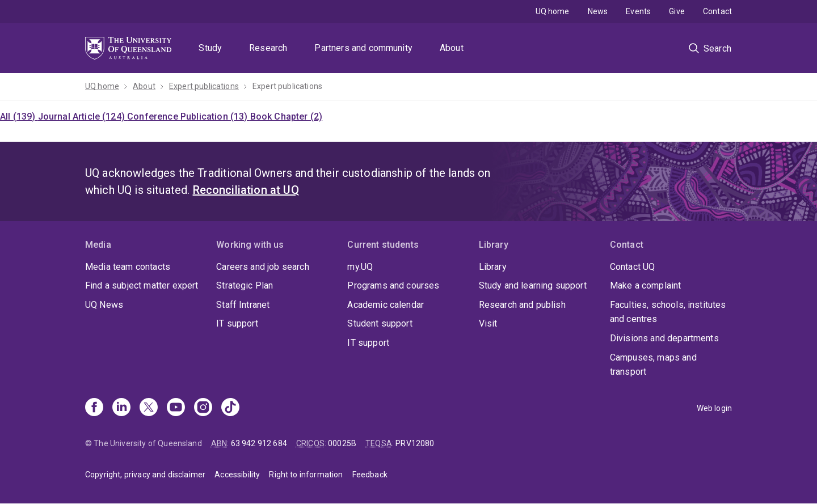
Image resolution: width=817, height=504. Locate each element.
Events (638, 11)
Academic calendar (386, 305)
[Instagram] (203, 408)
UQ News (104, 305)
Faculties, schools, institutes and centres (668, 312)
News (598, 11)
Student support (380, 323)
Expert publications (204, 86)
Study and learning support (533, 285)
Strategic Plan (245, 285)
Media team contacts (128, 267)
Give (677, 11)
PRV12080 (415, 443)
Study (210, 48)
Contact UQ (633, 267)
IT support (237, 323)
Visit (488, 323)
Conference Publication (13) (188, 117)
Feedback (370, 475)
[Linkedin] (121, 408)
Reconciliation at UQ (246, 190)
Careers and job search (263, 267)
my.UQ (360, 267)
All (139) (19, 117)
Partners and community (363, 48)
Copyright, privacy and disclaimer (145, 475)
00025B (342, 443)
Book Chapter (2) (287, 117)
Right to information (306, 475)
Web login (714, 408)
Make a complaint (646, 285)
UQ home (553, 11)
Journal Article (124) (83, 117)
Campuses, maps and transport (653, 365)
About (452, 48)
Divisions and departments (664, 338)
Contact (717, 11)
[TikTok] (230, 408)
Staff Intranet (243, 305)
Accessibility (237, 475)
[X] (149, 408)
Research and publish (522, 305)
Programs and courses (393, 285)
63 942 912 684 (259, 443)
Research (268, 48)
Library (493, 267)
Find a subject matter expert (142, 285)
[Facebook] (94, 408)
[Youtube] (176, 408)
